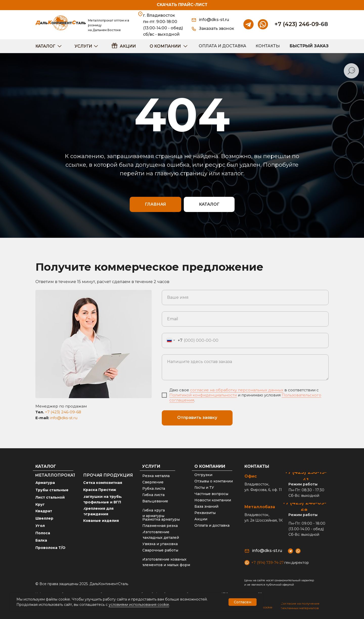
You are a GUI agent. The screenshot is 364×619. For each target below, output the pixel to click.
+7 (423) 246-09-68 (301, 24)
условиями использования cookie (139, 605)
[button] (219, 29)
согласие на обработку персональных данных (237, 390)
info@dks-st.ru (64, 418)
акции (128, 46)
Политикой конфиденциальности (203, 395)
